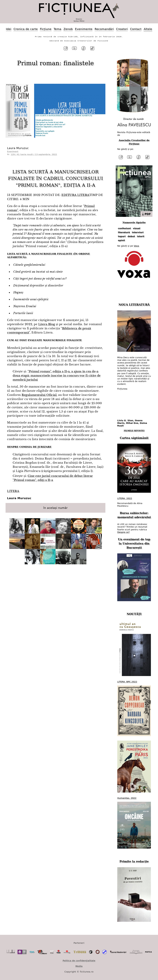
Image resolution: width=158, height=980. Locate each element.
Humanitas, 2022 (127, 798)
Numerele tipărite (134, 223)
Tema (57, 29)
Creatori (122, 29)
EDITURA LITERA (75, 195)
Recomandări (104, 29)
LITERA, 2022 (125, 498)
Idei (9, 29)
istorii (141, 236)
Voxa (136, 246)
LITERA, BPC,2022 (127, 682)
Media (79, 966)
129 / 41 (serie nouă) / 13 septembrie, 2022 (34, 154)
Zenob (68, 29)
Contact (136, 29)
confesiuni (124, 228)
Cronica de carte (26, 29)
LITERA (13, 491)
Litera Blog (47, 324)
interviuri (138, 232)
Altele (148, 29)
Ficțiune (46, 29)
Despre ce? (123, 532)
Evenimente (84, 29)
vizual (137, 228)
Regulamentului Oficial (39, 395)
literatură (124, 232)
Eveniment (13, 151)
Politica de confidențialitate (79, 961)
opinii (121, 240)
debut (131, 236)
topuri (122, 236)
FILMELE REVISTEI (134, 431)
